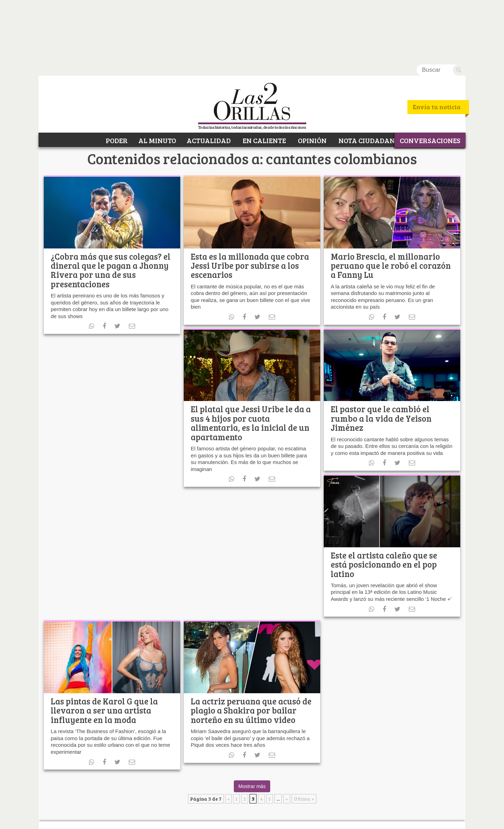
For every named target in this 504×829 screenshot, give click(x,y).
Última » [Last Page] (304, 736)
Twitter (107, 782)
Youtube (120, 782)
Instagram (145, 782)
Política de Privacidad (117, 819)
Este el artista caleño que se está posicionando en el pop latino (384, 501)
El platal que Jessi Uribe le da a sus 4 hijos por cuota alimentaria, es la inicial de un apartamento (251, 360)
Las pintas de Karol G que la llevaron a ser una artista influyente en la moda (104, 647)
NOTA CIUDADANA (368, 76)
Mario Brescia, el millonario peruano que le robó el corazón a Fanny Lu (391, 203)
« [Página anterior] (228, 736)
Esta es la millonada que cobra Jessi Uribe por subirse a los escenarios (250, 203)
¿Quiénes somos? (68, 819)
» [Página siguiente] (287, 736)
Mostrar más (252, 724)
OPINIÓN (311, 76)
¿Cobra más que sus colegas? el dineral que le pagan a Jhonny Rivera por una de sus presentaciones (111, 207)
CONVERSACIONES (430, 76)
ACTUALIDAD (209, 76)
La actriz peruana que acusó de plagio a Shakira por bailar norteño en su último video (251, 647)
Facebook (94, 782)
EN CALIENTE (264, 76)
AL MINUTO (157, 76)
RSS (132, 782)
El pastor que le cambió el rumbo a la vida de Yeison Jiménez (381, 356)
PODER (116, 76)
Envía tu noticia (437, 44)
